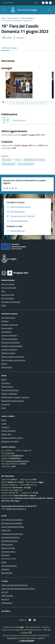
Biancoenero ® (13, 638)
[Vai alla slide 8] (19, 102)
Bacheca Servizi (7, 544)
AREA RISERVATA (26, 641)
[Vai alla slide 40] (45, 104)
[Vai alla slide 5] (12, 102)
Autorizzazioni (6, 332)
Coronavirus (6, 383)
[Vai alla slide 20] (45, 102)
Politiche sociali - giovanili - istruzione (15, 397)
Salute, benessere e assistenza (13, 357)
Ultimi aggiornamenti (9, 566)
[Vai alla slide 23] (52, 102)
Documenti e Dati (8, 295)
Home (3, 18)
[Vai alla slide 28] (19, 104)
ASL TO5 (5, 592)
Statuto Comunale (8, 548)
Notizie (4, 379)
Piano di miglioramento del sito (13, 527)
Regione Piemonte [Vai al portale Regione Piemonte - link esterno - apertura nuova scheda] (8, 3)
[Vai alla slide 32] (27, 104)
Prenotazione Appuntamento (12, 534)
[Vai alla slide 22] (50, 102)
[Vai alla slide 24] (10, 104)
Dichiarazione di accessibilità (12, 523)
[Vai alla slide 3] (8, 102)
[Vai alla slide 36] (36, 104)
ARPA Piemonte (7, 596)
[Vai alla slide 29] (21, 104)
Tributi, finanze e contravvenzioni (13, 360)
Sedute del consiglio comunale (12, 401)
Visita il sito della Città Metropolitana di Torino (18, 589)
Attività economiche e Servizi (12, 438)
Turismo (4, 364)
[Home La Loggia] (23, 10)
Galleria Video (6, 434)
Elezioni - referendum (9, 394)
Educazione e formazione (10, 342)
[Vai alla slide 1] (3, 102)
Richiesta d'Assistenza (9, 541)
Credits (4, 562)
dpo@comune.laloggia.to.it (16, 509)
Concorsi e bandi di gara (10, 390)
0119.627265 (9, 453)
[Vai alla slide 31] (25, 104)
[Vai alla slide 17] (39, 102)
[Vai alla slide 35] (34, 104)
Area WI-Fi (5, 599)
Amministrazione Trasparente (12, 520)
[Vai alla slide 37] (39, 104)
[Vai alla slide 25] (12, 104)
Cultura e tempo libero (9, 339)
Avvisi (3, 408)
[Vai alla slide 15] (34, 102)
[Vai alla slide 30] (23, 104)
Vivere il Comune (13, 18)
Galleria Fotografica (8, 431)
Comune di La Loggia (27, 10)
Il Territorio (5, 427)
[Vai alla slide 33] (30, 104)
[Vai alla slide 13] (30, 102)
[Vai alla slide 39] (43, 104)
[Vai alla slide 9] (21, 102)
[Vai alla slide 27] (16, 104)
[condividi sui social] (7, 38)
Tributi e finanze (7, 387)
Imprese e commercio (9, 349)
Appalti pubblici (7, 328)
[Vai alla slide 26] (14, 104)
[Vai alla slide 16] (36, 102)
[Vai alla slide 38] (41, 104)
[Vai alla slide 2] (5, 102)
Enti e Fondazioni (8, 298)
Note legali (5, 555)
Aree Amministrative (9, 288)
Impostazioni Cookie (9, 559)
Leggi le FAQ (6, 530)
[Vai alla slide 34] (32, 104)
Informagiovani (7, 603)
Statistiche (5, 569)
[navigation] (4, 10)
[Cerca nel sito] (49, 10)
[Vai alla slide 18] (41, 102)
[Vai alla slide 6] (14, 102)
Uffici (3, 291)
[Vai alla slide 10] (23, 102)
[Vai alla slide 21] (47, 102)
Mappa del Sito (7, 573)
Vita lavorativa (7, 367)
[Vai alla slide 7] (16, 102)
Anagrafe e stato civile (10, 325)
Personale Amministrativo (11, 302)
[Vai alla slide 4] (10, 102)
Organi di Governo (8, 284)
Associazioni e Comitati (10, 441)
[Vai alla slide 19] (43, 102)
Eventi (4, 420)
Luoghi (4, 424)
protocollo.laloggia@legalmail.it (18, 461)
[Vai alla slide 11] (25, 102)
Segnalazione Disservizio (10, 537)
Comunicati (5, 404)
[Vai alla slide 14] (32, 102)
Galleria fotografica (27, 18)
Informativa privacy (8, 552)
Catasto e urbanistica (9, 335)
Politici (4, 305)
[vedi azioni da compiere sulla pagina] (18, 38)
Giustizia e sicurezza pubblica (12, 346)
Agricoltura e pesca (8, 318)
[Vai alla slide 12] (27, 102)
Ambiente (5, 321)
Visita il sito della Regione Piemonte (14, 585)
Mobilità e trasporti (8, 353)
